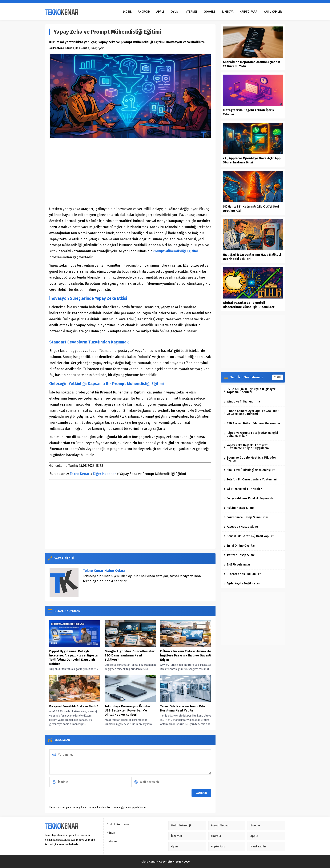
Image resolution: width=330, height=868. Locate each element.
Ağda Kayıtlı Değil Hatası (242, 583)
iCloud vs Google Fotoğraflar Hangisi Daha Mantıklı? (251, 434)
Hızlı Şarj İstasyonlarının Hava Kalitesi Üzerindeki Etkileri (252, 257)
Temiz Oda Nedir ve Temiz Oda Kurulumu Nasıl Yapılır (183, 708)
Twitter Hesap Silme (239, 555)
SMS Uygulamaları (238, 565)
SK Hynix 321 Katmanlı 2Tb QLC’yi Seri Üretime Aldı (251, 209)
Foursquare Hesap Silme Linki (246, 517)
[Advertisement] (130, 172)
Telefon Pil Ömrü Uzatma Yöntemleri (251, 479)
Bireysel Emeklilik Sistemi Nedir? (74, 706)
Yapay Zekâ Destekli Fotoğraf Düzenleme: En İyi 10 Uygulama (246, 447)
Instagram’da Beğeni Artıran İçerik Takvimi (248, 112)
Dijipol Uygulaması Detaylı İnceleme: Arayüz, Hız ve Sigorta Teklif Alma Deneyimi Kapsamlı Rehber (73, 658)
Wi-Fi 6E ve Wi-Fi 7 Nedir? (243, 489)
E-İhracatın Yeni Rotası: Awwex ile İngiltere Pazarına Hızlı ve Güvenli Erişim (186, 655)
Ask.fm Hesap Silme (239, 508)
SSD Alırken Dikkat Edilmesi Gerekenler (252, 423)
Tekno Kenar (80, 474)
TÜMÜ (278, 377)
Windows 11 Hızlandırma (242, 402)
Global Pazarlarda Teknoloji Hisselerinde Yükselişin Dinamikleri (249, 305)
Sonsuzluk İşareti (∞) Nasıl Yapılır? (249, 536)
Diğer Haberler (104, 474)
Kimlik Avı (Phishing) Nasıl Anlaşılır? (249, 470)
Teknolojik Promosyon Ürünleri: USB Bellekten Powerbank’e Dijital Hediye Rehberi (128, 710)
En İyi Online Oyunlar (240, 546)
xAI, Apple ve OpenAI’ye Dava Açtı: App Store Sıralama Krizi (252, 160)
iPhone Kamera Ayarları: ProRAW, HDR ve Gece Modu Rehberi (251, 412)
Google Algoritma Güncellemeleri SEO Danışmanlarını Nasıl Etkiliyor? (130, 655)
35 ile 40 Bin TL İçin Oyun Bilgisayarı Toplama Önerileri (250, 391)
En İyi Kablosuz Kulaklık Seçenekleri (250, 498)
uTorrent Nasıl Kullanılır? (242, 574)
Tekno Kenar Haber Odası (104, 571)
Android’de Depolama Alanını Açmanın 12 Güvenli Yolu (251, 64)
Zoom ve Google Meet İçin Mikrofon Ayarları (250, 459)
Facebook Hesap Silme (241, 527)
